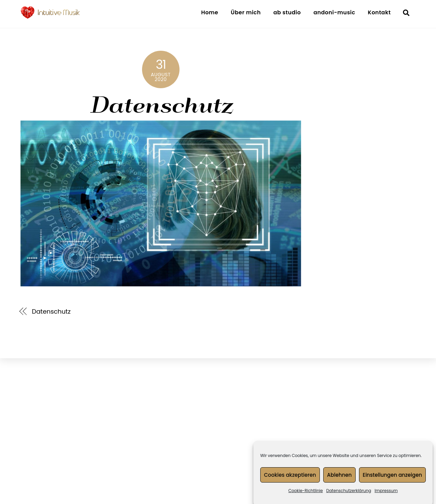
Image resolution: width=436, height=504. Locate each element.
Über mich (246, 12)
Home (209, 12)
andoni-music (334, 12)
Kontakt (379, 12)
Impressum (386, 495)
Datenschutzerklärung (349, 495)
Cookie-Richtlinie (305, 495)
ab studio (287, 12)
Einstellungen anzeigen (392, 479)
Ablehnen (339, 479)
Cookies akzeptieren (290, 479)
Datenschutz (161, 104)
